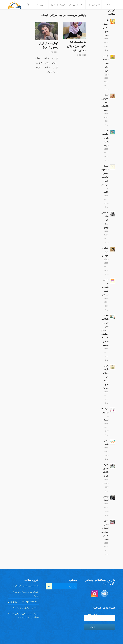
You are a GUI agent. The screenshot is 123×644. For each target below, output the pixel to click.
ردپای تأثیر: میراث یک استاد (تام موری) (106, 377)
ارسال (92, 627)
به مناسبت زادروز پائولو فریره (105, 138)
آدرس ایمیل (92, 614)
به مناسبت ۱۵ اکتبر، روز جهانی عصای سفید (77, 46)
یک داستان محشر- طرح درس (105, 28)
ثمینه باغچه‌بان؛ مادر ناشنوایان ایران (24, 602)
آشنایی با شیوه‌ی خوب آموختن (105, 287)
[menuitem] (108, 5)
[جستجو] (28, 5)
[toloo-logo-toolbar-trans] (15, 5)
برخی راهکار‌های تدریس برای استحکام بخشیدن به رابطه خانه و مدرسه (104, 330)
